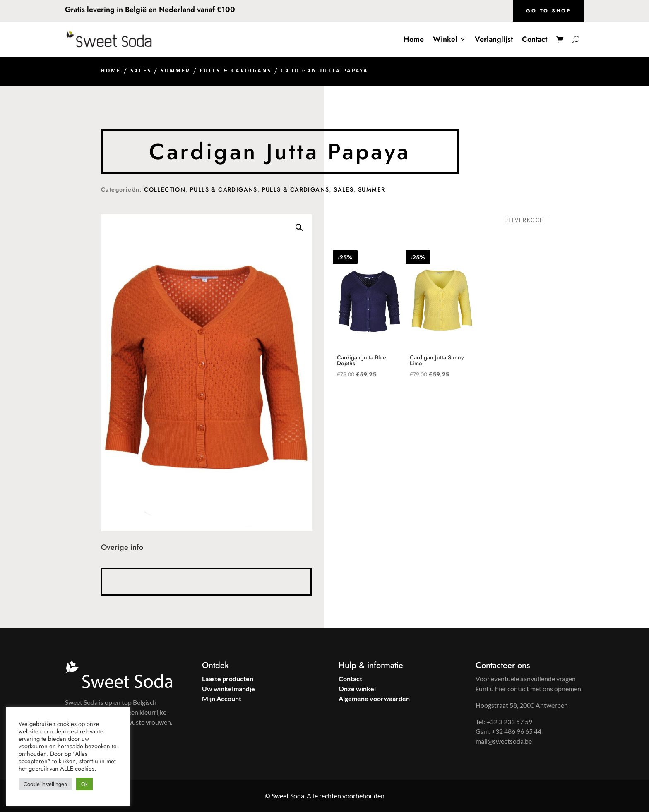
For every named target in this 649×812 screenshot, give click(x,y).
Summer (175, 70)
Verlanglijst (494, 39)
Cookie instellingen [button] (45, 784)
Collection (165, 189)
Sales (141, 70)
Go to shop (548, 11)
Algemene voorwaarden (374, 698)
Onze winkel (357, 689)
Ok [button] (84, 784)
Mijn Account (222, 698)
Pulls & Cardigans (236, 70)
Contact (535, 39)
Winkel (445, 39)
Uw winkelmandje (228, 689)
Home (414, 39)
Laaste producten (228, 679)
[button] (299, 228)
